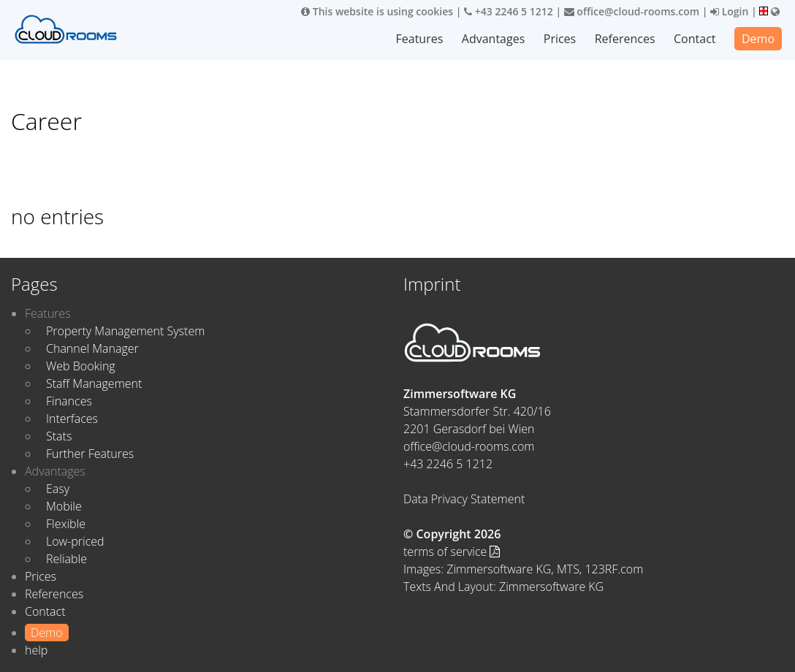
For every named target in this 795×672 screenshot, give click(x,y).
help (36, 650)
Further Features (90, 454)
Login (729, 11)
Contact (695, 39)
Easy (58, 489)
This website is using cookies (377, 11)
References (625, 39)
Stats (59, 436)
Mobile (64, 506)
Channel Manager (92, 348)
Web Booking (81, 366)
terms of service (452, 551)
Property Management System (125, 331)
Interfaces (72, 419)
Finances (69, 401)
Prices (560, 39)
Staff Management (94, 383)
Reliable (66, 559)
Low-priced (75, 541)
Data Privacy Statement (464, 499)
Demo (758, 39)
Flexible (66, 524)
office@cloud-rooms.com (632, 11)
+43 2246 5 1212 (509, 11)
